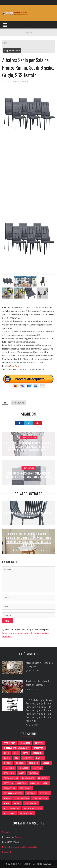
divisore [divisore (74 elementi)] (8, 763)
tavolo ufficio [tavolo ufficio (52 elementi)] (40, 798)
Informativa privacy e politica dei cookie (20, 847)
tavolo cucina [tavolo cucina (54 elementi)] (22, 798)
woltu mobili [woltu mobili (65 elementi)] (31, 803)
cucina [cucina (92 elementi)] (7, 758)
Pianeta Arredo (25, 864)
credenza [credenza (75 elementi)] (37, 753)
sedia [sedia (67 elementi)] (46, 783)
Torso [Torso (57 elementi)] (7, 803)
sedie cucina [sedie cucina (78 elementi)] (26, 788)
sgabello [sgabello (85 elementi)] (31, 793)
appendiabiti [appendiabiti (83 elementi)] (10, 743)
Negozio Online (12, 50)
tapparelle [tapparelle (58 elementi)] (45, 793)
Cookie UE (7, 852)
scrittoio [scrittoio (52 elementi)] (22, 783)
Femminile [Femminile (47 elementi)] (34, 763)
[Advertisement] (28, 173)
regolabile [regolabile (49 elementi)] (43, 778)
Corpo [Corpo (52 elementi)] (26, 753)
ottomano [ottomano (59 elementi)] (9, 773)
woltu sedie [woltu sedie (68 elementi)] (9, 813)
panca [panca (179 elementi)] (21, 773)
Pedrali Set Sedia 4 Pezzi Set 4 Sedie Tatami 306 (28, 515)
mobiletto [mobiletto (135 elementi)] (23, 768)
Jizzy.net (19, 837)
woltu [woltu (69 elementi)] (17, 803)
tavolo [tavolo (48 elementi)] (7, 798)
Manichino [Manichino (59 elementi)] (9, 768)
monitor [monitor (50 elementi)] (37, 768)
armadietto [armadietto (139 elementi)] (25, 743)
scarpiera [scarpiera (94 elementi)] (8, 783)
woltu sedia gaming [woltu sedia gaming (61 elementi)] (32, 808)
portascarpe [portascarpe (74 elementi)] (28, 778)
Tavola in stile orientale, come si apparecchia (38, 683)
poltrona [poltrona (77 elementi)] (33, 773)
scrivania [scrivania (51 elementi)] (35, 783)
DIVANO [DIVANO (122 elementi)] (40, 758)
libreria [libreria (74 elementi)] (46, 763)
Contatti (6, 832)
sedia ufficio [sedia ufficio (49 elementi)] (10, 788)
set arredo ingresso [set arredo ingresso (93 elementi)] (13, 793)
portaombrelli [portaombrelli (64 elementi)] (11, 778)
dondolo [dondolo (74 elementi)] (20, 763)
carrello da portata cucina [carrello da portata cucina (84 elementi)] (17, 748)
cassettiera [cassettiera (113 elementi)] (39, 748)
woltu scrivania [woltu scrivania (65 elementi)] (11, 808)
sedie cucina (18, 403)
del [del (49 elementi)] (16, 758)
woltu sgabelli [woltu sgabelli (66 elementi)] (26, 813)
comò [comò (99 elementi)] (7, 753)
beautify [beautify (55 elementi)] (39, 743)
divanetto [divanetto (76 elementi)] (27, 758)
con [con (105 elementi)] (16, 753)
